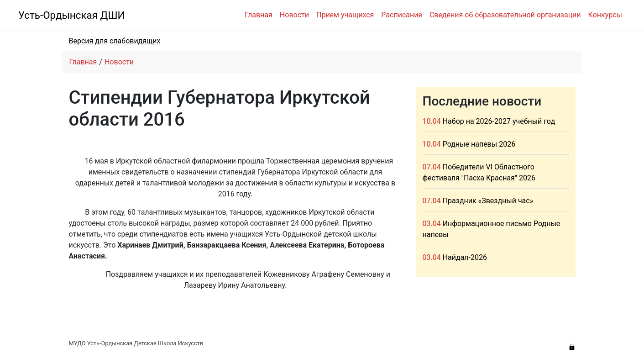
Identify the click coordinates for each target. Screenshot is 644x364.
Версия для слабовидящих (115, 41)
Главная (259, 15)
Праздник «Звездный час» (488, 201)
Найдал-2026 (465, 257)
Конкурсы (605, 15)
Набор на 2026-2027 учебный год (499, 121)
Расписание (402, 15)
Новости (294, 15)
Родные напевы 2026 (479, 144)
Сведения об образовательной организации (505, 15)
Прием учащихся (345, 15)
